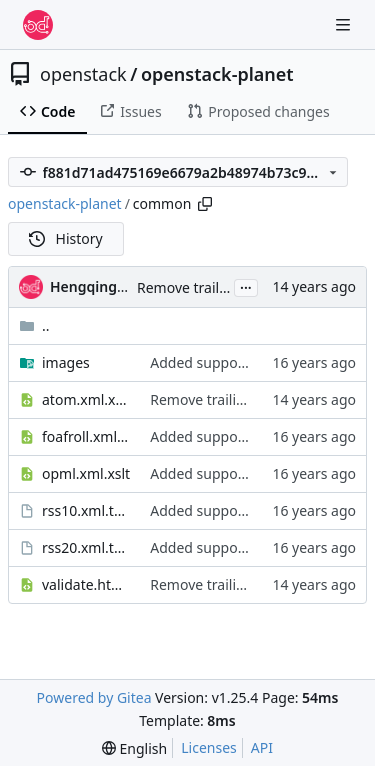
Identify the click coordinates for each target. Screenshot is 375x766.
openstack (83, 74)
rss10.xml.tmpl (86, 510)
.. (34, 325)
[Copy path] (205, 204)
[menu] (134, 748)
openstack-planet (217, 74)
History (66, 238)
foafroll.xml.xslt (86, 436)
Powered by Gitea (94, 697)
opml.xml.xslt (86, 473)
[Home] (38, 25)
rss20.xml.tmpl (86, 547)
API (262, 747)
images (66, 362)
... (246, 286)
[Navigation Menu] (345, 24)
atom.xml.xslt (86, 399)
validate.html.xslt (86, 584)
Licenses (209, 747)
